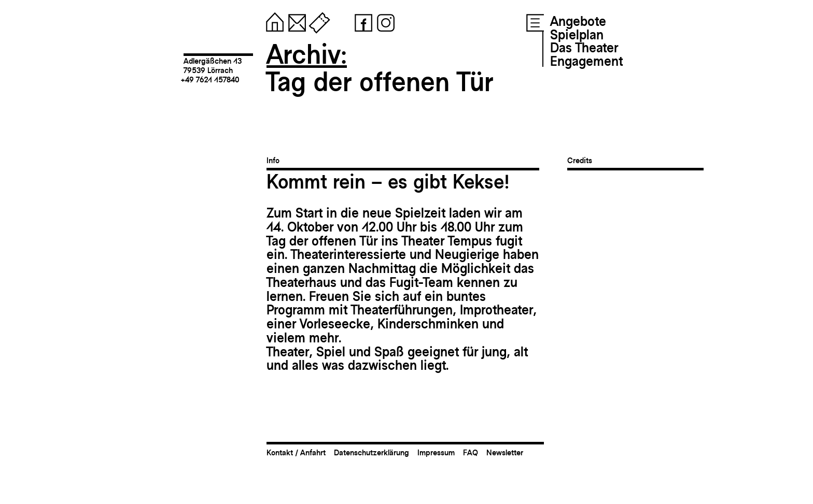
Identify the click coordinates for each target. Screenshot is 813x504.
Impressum (436, 452)
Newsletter (505, 452)
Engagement (586, 61)
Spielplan (577, 35)
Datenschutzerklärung (372, 452)
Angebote (578, 21)
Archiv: (307, 54)
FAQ (471, 452)
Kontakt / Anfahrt (296, 452)
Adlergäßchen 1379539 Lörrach (213, 66)
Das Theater (584, 48)
